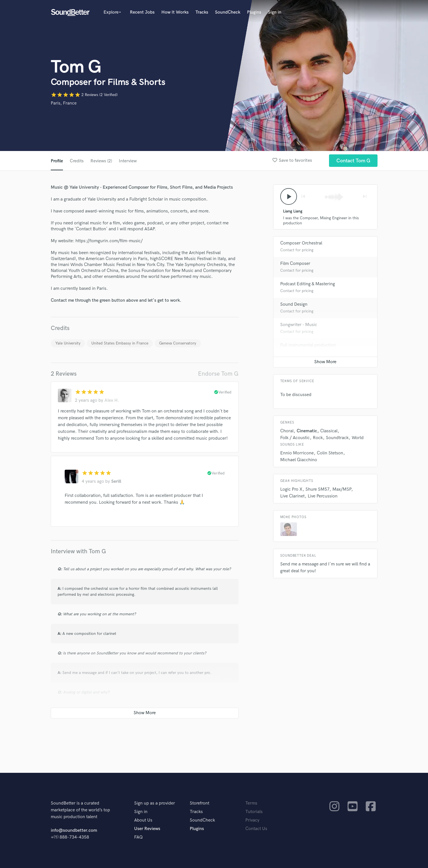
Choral (287, 431)
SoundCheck (228, 12)
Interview (129, 161)
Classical (329, 431)
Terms (251, 803)
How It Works (175, 12)
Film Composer (295, 264)
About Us (143, 820)
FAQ (138, 837)
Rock (318, 438)
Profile (57, 161)
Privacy (252, 820)
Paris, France (64, 103)
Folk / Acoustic (295, 438)
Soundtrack (337, 438)
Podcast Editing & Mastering (308, 284)
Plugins (254, 12)
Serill (116, 481)
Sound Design (294, 305)
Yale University (68, 343)
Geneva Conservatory (178, 343)
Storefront (200, 803)
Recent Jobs (142, 12)
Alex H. (112, 400)
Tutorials (254, 812)
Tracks (202, 12)
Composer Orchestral (301, 243)
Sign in (275, 12)
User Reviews (147, 829)
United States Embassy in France (120, 343)
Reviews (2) (102, 161)
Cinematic (307, 431)
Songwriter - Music (299, 325)
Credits (77, 161)
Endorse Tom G (218, 374)
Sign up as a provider (155, 803)
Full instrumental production (308, 345)
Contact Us (256, 829)
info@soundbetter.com (74, 830)
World (358, 438)
